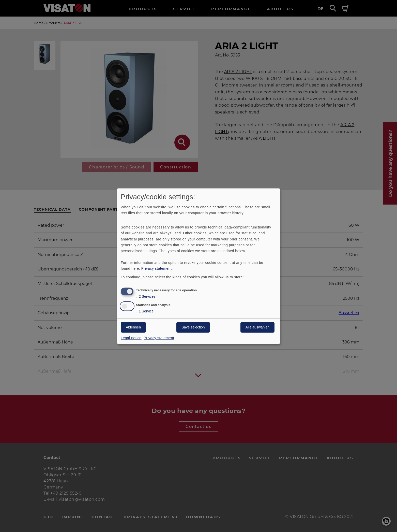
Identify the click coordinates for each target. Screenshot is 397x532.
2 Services (146, 297)
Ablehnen (133, 327)
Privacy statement (157, 268)
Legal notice (131, 338)
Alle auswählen (257, 327)
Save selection (193, 327)
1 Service (145, 311)
